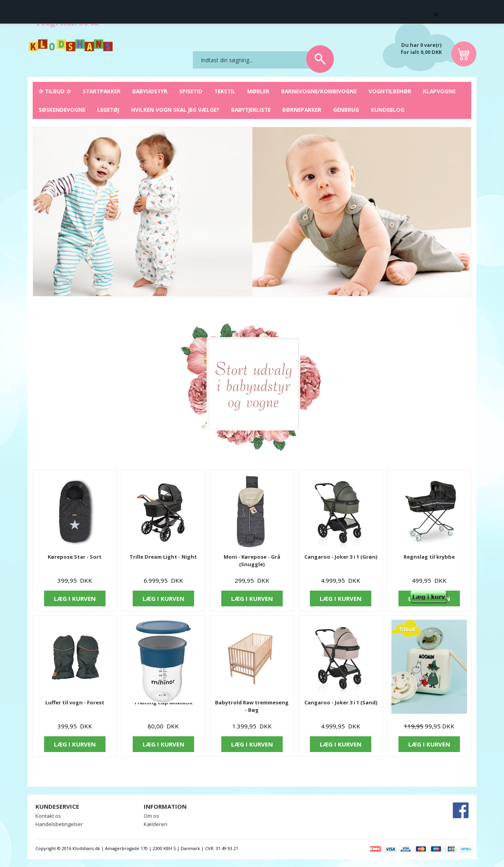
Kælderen (156, 824)
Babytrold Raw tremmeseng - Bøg (252, 706)
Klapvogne (439, 91)
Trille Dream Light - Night (163, 557)
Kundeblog (388, 110)
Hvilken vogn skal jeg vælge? (175, 110)
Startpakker (102, 91)
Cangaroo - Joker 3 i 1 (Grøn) (341, 557)
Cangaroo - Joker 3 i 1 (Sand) (341, 702)
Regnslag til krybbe (429, 557)
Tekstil (225, 91)
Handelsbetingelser (59, 824)
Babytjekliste (251, 110)
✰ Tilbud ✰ (55, 91)
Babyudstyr (150, 91)
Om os (151, 816)
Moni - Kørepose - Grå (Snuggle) (252, 560)
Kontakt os (48, 816)
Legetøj (108, 110)
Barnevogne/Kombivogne (319, 91)
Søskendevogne (62, 110)
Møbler (258, 91)
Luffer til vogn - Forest (75, 702)
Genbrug (346, 110)
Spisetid (191, 91)
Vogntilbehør (390, 91)
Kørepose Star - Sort (75, 557)
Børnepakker (302, 110)
